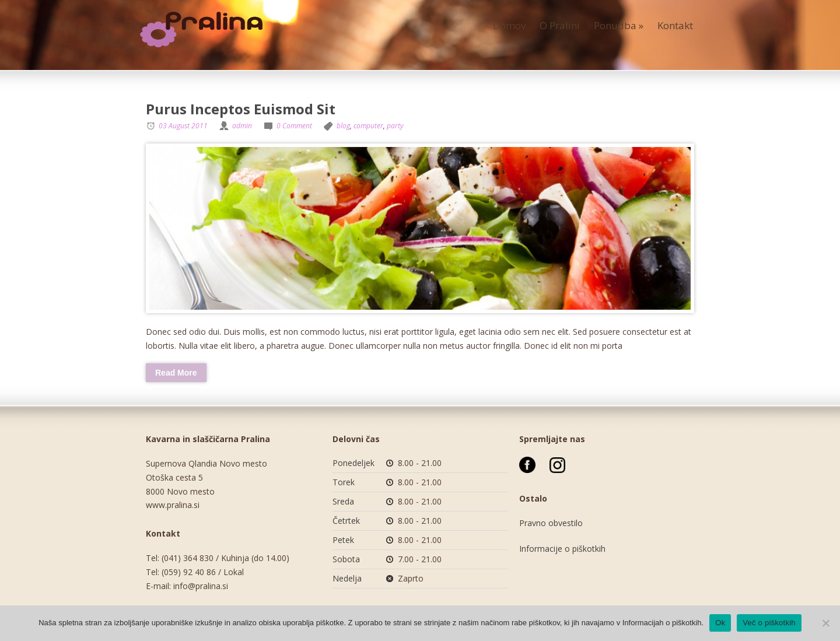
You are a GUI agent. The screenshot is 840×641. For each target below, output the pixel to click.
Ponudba (619, 25)
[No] (825, 623)
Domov (509, 25)
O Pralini (560, 25)
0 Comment (294, 126)
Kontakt (675, 25)
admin (242, 126)
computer (368, 126)
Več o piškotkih (769, 623)
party (395, 126)
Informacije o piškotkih (562, 549)
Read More (176, 373)
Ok (720, 623)
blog (343, 126)
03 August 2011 (183, 126)
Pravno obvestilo (551, 523)
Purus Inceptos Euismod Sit (241, 109)
